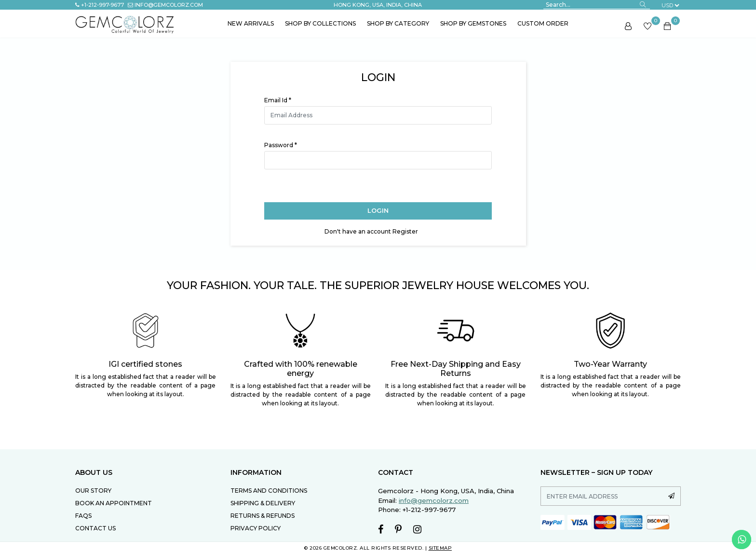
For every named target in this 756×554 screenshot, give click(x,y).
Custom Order (543, 23)
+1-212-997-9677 (100, 5)
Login (378, 210)
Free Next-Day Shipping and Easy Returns (456, 369)
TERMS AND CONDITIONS (269, 491)
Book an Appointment (114, 503)
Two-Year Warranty (610, 364)
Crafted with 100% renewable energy (301, 369)
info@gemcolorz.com (165, 5)
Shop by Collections (320, 23)
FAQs (83, 516)
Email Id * (278, 100)
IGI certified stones (145, 364)
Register (405, 231)
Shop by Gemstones (473, 23)
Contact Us (95, 528)
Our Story (93, 491)
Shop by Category (398, 23)
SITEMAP (440, 548)
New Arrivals (251, 23)
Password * (281, 145)
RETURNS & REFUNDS (263, 516)
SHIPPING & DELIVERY (263, 503)
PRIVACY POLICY (256, 528)
